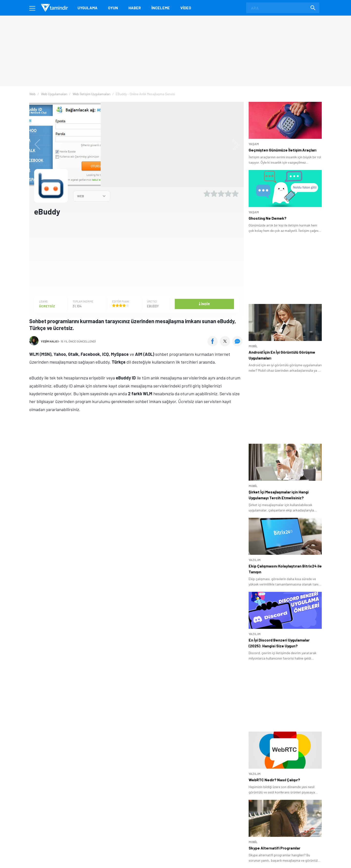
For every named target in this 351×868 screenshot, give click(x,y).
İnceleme (161, 8)
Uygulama (88, 8)
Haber (135, 8)
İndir (204, 303)
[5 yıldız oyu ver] (235, 194)
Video (186, 8)
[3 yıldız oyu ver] (221, 194)
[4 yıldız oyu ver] (228, 194)
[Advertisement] (136, 255)
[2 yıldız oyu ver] (214, 194)
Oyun (113, 8)
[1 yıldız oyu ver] (207, 194)
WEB (81, 196)
